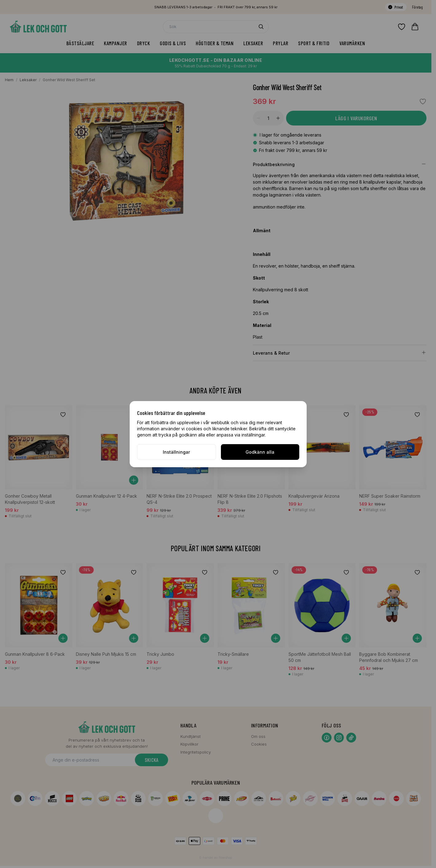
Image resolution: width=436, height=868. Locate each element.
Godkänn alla (260, 452)
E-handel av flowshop (216, 858)
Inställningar (176, 452)
